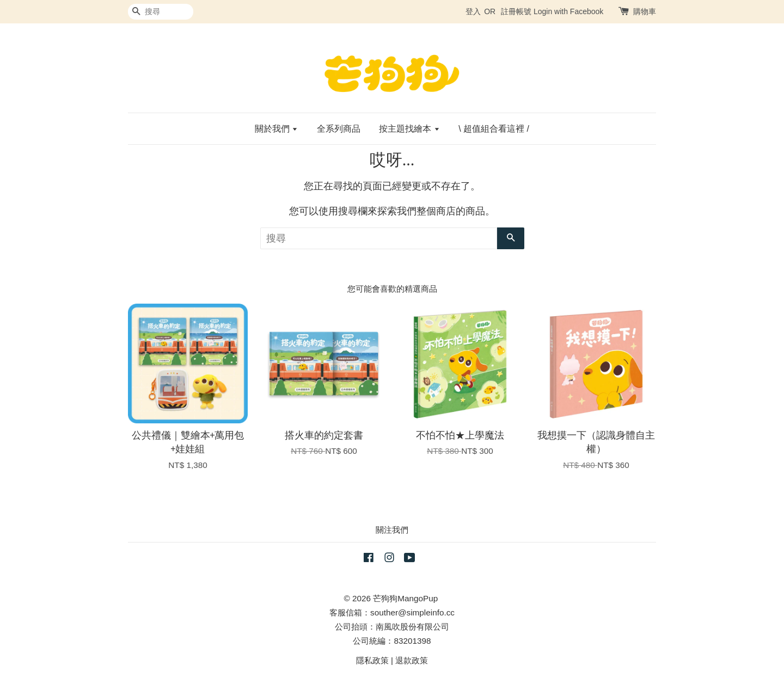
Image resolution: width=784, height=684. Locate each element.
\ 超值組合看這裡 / (494, 129)
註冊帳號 (516, 11)
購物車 (645, 11)
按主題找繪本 (409, 129)
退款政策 (412, 660)
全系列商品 (339, 129)
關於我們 (276, 129)
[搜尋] (161, 12)
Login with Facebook (568, 11)
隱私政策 (372, 660)
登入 (473, 11)
